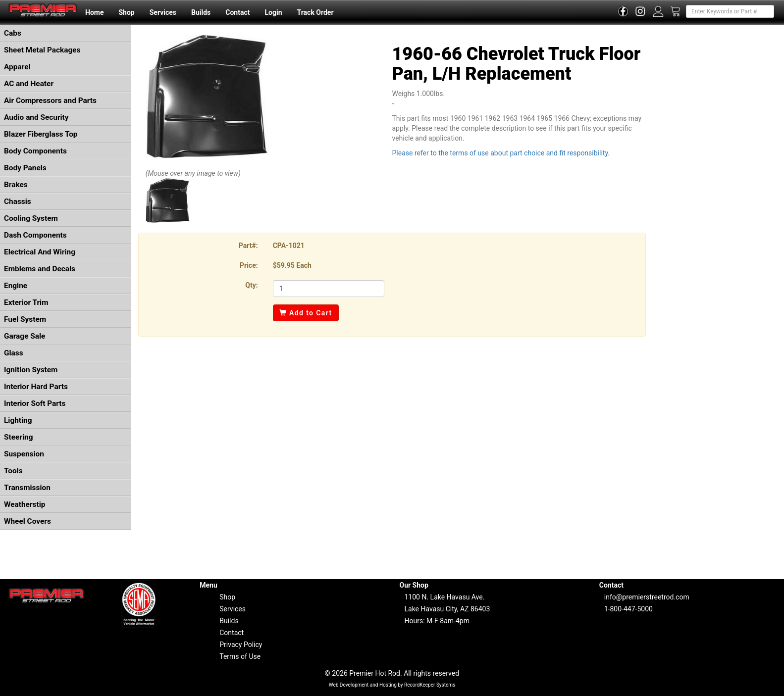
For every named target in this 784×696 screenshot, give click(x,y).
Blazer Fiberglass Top (41, 134)
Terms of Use (240, 656)
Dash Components (35, 235)
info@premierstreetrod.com (647, 597)
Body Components (35, 151)
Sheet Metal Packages (42, 50)
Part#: (248, 246)
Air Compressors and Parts (50, 100)
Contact (237, 12)
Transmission (27, 488)
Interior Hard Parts (36, 387)
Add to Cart (306, 313)
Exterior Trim (26, 302)
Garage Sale (25, 336)
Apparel (17, 67)
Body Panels (25, 168)
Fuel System (25, 319)
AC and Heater (29, 84)
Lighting (18, 420)
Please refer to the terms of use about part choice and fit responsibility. (501, 153)
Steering (18, 437)
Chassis (18, 201)
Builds (201, 12)
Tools (13, 471)
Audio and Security (36, 117)
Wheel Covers (27, 521)
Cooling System (31, 218)
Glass (14, 353)
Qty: (251, 285)
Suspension (24, 454)
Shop (126, 12)
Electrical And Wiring (40, 252)
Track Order (315, 12)
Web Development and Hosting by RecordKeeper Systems (392, 685)
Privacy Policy (241, 645)
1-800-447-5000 (628, 609)
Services (163, 12)
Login (273, 12)
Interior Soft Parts (35, 403)
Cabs (13, 33)
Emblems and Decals (40, 269)
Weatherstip (25, 504)
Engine (16, 286)
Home (94, 12)
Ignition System (31, 370)
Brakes (16, 185)
